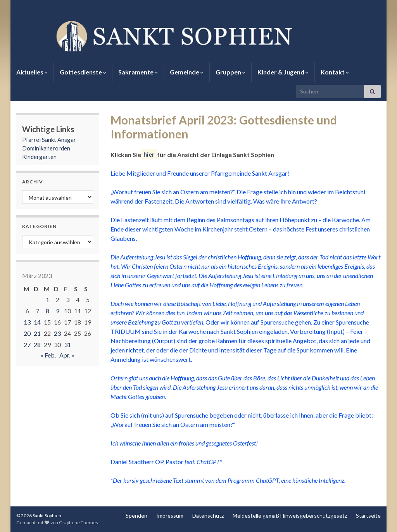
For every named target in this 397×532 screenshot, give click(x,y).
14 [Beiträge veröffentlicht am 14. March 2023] (37, 322)
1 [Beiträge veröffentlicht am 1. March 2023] (47, 300)
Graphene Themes (79, 522)
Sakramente (138, 72)
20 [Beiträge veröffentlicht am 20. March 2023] (27, 333)
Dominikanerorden (46, 148)
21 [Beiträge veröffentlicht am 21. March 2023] (37, 333)
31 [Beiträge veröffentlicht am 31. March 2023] (67, 345)
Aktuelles (32, 72)
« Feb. (48, 355)
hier (149, 155)
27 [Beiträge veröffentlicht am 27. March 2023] (27, 345)
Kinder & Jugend (283, 72)
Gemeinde (187, 72)
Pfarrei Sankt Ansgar (49, 140)
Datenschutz (208, 516)
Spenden (136, 516)
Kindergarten (39, 157)
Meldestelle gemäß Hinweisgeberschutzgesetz (290, 516)
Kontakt (335, 72)
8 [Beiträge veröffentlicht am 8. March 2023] (47, 311)
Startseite (368, 516)
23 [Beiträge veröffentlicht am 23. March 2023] (57, 333)
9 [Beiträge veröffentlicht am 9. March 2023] (58, 311)
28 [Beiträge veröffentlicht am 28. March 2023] (37, 345)
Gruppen (230, 72)
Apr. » (67, 355)
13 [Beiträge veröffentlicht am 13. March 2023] (27, 322)
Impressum (170, 516)
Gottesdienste (83, 72)
